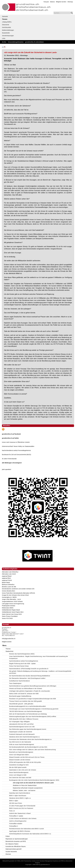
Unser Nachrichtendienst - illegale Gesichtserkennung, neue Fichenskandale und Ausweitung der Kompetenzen (39, 657)
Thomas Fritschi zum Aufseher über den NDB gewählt (25, 701)
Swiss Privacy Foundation (10, 616)
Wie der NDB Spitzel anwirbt (18, 767)
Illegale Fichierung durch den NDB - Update (22, 664)
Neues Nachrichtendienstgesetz (19, 772)
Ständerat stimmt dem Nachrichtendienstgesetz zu (24, 737)
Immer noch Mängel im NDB (18, 775)
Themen (5, 19)
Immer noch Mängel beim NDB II (19, 755)
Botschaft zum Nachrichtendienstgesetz (21, 752)
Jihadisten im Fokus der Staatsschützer (25, 785)
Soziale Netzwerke (11, 852)
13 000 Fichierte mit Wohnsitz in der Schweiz (23, 818)
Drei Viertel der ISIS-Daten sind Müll (20, 778)
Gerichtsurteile (6, 27)
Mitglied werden (61, 2)
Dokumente (6, 25)
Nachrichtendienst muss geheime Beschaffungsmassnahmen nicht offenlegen (33, 686)
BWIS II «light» (14, 801)
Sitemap (70, 2)
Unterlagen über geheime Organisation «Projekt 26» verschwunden (30, 691)
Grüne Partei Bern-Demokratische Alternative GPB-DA (18, 593)
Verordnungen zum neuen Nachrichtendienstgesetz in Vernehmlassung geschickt (34, 709)
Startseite (5, 16)
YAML (19, 861)
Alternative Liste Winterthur (10, 572)
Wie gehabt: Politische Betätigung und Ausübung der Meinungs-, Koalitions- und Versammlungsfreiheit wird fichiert (40, 672)
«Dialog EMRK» (7, 22)
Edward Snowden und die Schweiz (20, 760)
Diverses (8, 854)
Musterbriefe (6, 33)
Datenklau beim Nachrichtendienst (20, 793)
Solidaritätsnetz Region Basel (11, 610)
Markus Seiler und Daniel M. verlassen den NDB (24, 694)
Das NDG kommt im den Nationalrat (20, 742)
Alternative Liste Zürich (9, 574)
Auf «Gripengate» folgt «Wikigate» (20, 722)
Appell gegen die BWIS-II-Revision (20, 831)
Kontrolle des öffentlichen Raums (16, 846)
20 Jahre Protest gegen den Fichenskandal (22, 806)
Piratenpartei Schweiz (9, 606)
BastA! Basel (6, 582)
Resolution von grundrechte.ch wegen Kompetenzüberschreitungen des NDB (33, 699)
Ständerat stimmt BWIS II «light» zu (20, 798)
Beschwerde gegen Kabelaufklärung (20, 696)
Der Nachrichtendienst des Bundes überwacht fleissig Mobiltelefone (30, 676)
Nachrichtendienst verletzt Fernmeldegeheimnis (16, 450)
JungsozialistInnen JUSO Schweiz (12, 601)
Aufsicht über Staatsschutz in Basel (20, 813)
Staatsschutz (9, 651)
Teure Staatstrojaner (15, 683)
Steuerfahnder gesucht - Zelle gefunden (21, 704)
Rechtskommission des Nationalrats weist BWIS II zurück (27, 829)
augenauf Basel (7, 576)
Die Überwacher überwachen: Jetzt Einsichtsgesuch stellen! (27, 678)
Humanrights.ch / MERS (9, 597)
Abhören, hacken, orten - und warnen (24, 790)
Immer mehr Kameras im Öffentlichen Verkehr (16, 442)
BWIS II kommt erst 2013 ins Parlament (21, 808)
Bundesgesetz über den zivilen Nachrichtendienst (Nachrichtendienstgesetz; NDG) (34, 780)
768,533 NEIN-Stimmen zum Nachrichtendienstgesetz (26, 711)
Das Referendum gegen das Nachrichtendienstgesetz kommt (28, 729)
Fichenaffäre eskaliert (16, 824)
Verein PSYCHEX (7, 618)
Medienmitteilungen (8, 30)
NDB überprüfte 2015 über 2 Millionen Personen (24, 719)
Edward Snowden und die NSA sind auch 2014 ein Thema (27, 757)
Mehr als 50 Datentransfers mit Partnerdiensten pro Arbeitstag (28, 714)
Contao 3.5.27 (36, 861)
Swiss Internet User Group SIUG (12, 614)
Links (4, 38)
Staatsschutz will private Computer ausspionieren (28, 788)
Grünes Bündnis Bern (8, 591)
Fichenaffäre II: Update (16, 816)
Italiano (52, 2)
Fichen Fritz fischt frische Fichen (19, 666)
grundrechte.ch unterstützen (34, 42)
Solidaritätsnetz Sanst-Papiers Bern (13, 612)
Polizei (8, 836)
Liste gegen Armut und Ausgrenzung (13, 604)
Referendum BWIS (8, 608)
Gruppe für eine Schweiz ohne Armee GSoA (15, 595)
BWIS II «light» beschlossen (18, 796)
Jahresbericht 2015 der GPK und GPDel (21, 724)
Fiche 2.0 (12, 811)
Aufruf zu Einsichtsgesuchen (18, 821)
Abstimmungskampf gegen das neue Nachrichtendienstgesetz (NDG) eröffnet (33, 716)
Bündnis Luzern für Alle (9, 587)
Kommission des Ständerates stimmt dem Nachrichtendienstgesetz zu (30, 739)
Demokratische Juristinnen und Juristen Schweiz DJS (18, 589)
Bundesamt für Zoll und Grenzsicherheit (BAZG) (17, 455)
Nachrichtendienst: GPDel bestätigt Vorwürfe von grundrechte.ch (29, 669)
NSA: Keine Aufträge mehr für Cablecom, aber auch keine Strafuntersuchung (32, 750)
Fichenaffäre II (14, 826)
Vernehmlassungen (8, 36)
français (46, 2)
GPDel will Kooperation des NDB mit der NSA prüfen (25, 762)
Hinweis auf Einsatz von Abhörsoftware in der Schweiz (26, 688)
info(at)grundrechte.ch (9, 639)
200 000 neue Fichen (16, 803)
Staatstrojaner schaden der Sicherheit (21, 732)
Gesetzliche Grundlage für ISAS (19, 765)
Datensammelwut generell (13, 849)
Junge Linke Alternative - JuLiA (11, 599)
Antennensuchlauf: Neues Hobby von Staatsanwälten (18, 446)
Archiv (4, 42)
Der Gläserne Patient (12, 844)
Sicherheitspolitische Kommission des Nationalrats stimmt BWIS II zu (30, 834)
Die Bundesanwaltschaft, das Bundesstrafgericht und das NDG (28, 747)
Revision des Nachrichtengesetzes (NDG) (22, 654)
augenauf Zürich (7, 580)
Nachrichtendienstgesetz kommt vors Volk (22, 727)
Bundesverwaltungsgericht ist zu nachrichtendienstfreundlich (27, 706)
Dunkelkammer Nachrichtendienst (19, 681)
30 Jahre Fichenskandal (9, 459)
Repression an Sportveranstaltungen (17, 839)
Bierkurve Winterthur (8, 585)
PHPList (63, 861)
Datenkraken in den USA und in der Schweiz (23, 770)
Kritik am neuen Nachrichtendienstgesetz (22, 744)
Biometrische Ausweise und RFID (16, 841)
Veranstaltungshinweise (16, 42)
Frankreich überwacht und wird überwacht (22, 734)
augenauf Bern (6, 578)
